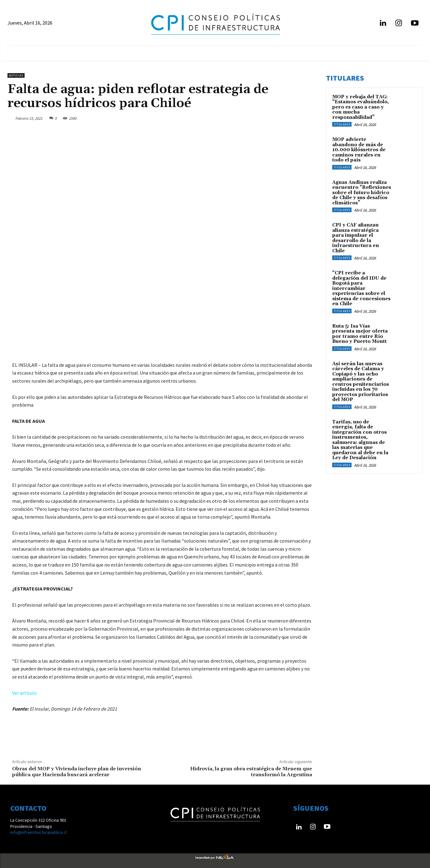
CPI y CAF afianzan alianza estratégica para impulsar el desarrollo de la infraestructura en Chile (356, 238)
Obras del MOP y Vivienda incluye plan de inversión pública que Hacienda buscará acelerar (77, 772)
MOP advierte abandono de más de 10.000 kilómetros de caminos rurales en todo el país (359, 150)
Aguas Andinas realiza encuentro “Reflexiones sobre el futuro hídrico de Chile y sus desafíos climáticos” (362, 193)
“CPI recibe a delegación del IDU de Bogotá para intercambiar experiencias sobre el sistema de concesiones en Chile (361, 288)
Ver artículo (24, 693)
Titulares (342, 124)
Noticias (16, 75)
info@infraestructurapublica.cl (38, 832)
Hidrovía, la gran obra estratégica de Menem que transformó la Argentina (251, 772)
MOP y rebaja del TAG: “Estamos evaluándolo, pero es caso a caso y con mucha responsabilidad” (361, 107)
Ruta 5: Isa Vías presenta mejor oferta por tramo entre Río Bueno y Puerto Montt (360, 334)
